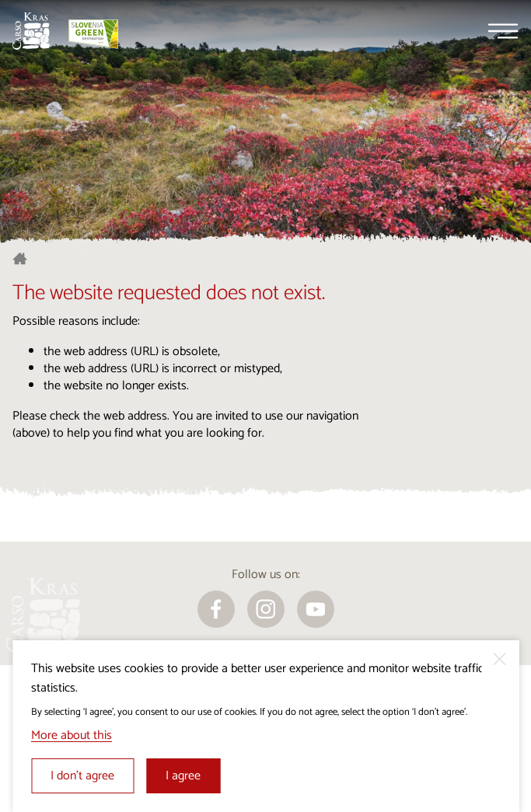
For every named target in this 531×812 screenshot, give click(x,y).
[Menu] (503, 31)
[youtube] (316, 609)
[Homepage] (31, 31)
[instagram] (266, 609)
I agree (183, 776)
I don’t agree (82, 776)
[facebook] (216, 609)
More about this (72, 735)
